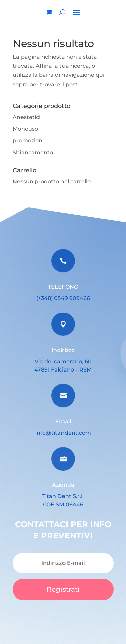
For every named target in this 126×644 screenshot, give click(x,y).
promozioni (28, 141)
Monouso (25, 129)
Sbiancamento (33, 152)
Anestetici (27, 117)
